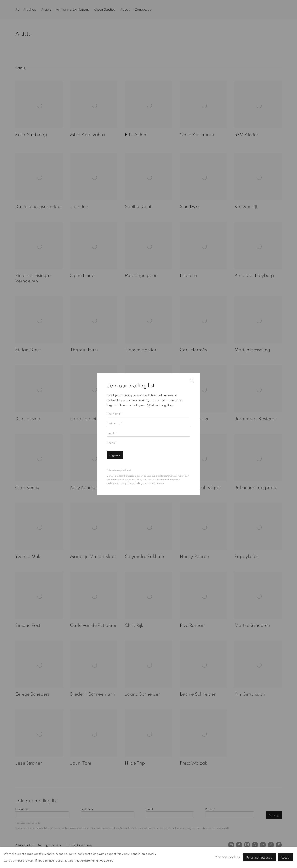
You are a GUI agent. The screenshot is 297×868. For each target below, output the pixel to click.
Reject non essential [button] (260, 858)
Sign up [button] (115, 455)
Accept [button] (286, 858)
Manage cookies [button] (227, 857)
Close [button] (191, 382)
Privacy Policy (135, 480)
